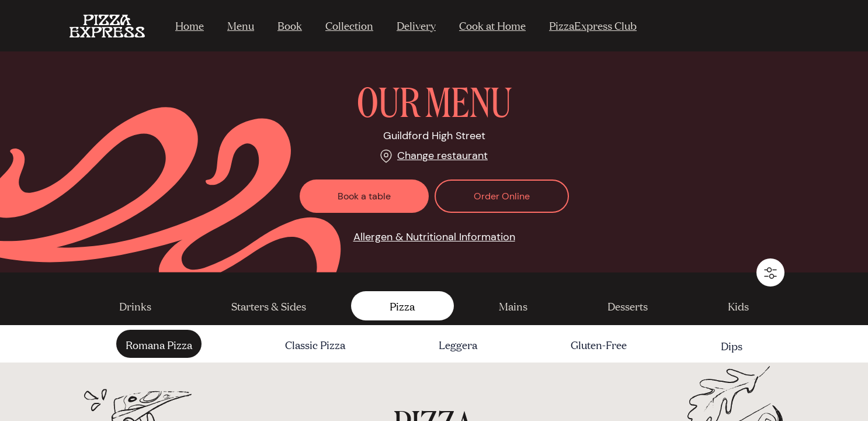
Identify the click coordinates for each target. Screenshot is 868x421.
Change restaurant (442, 156)
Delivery (416, 25)
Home (190, 25)
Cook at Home (492, 25)
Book (290, 25)
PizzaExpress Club (593, 25)
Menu (241, 25)
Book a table (364, 196)
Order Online (502, 196)
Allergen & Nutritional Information (434, 237)
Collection (349, 25)
